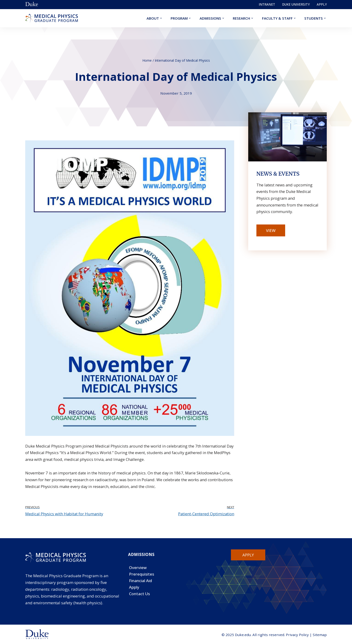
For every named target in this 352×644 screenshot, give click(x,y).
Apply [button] (248, 556)
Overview (138, 568)
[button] (161, 18)
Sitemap (320, 635)
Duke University (296, 4)
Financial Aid (140, 582)
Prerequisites (142, 575)
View (271, 231)
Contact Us (140, 595)
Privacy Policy (297, 635)
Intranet (267, 4)
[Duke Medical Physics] (52, 18)
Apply (322, 4)
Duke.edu (243, 635)
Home (147, 60)
